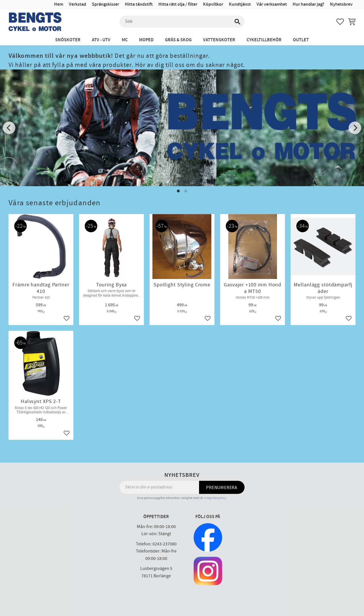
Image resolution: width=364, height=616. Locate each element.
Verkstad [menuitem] (77, 4)
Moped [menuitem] (146, 40)
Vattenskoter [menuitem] (219, 40)
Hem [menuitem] (59, 4)
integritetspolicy (215, 498)
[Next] (355, 128)
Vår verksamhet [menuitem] (272, 4)
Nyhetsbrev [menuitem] (341, 4)
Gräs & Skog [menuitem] (178, 40)
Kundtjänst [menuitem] (240, 4)
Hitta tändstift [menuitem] (139, 4)
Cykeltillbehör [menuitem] (264, 40)
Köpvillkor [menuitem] (213, 4)
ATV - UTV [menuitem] (101, 40)
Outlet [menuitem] (301, 40)
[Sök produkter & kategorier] (182, 22)
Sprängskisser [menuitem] (106, 4)
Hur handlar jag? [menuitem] (308, 4)
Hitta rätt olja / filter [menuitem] (178, 4)
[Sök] (237, 22)
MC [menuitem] (125, 40)
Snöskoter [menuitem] (68, 40)
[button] (340, 22)
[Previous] (9, 128)
